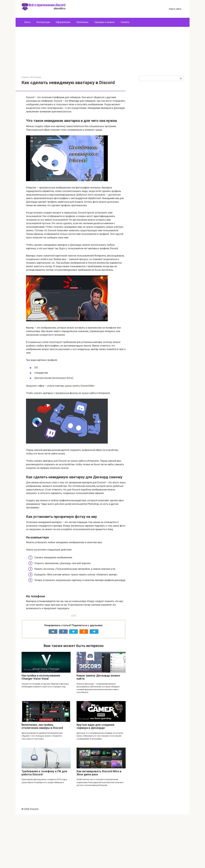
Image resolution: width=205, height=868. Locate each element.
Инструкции (43, 22)
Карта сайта (175, 9)
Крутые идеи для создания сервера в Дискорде (95, 780)
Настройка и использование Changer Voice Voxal (41, 730)
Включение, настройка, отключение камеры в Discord (42, 780)
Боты (28, 22)
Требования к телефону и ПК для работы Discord (44, 826)
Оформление (63, 22)
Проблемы (82, 22)
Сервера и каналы (105, 22)
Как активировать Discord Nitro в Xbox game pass (99, 826)
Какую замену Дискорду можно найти (98, 730)
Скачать (125, 22)
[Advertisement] (103, 54)
